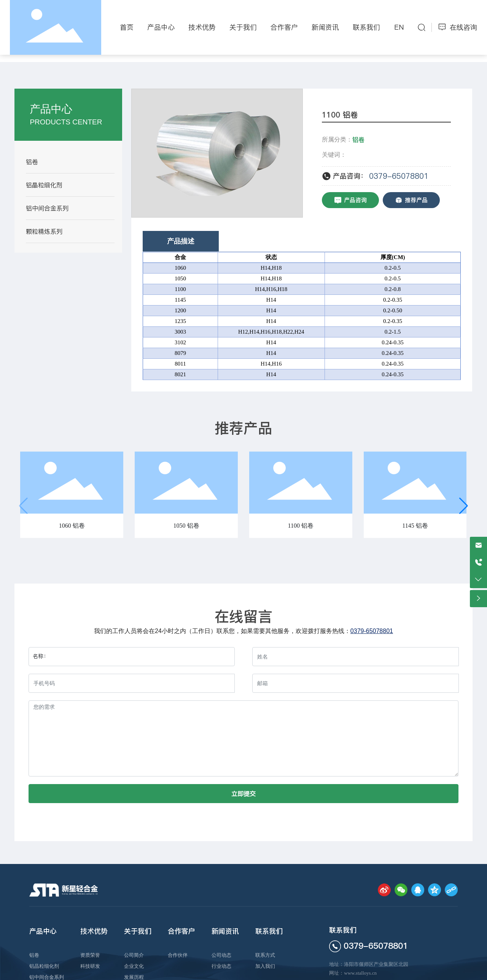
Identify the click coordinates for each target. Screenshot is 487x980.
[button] (464, 506)
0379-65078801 (399, 176)
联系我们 (343, 930)
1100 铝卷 (301, 526)
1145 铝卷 (415, 526)
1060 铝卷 (72, 526)
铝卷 (358, 140)
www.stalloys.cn (360, 973)
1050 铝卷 (186, 526)
